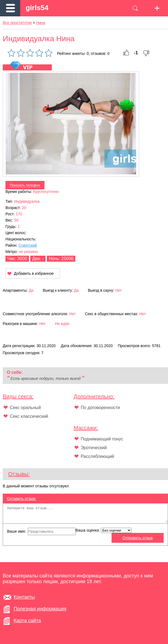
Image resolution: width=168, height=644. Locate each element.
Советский (28, 245)
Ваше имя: (41, 531)
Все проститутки (17, 23)
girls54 (37, 8)
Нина (40, 23)
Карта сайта (27, 621)
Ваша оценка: (103, 530)
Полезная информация (40, 609)
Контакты (24, 597)
